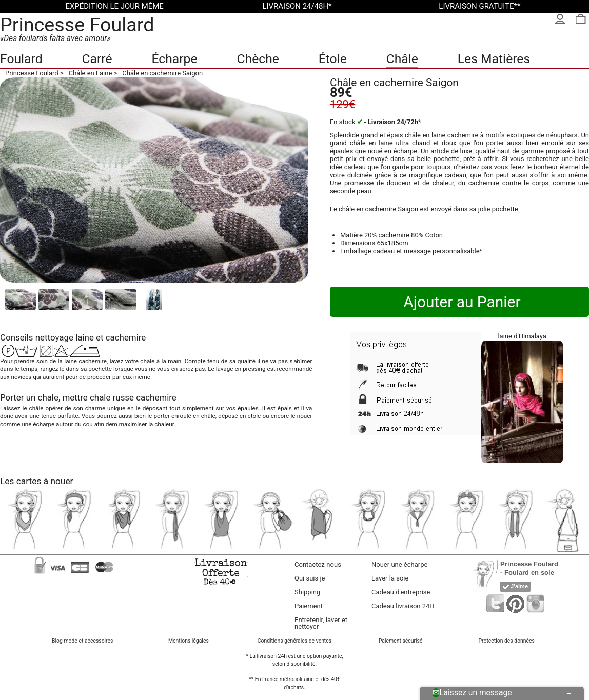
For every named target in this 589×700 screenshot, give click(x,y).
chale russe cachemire (133, 397)
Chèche (258, 59)
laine (85, 337)
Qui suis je (310, 578)
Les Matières (494, 59)
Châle (402, 59)
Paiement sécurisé (400, 641)
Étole (333, 59)
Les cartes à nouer (36, 481)
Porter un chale (29, 397)
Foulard (21, 59)
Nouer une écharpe (399, 564)
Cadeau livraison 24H (403, 606)
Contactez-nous (318, 564)
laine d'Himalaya (522, 336)
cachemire (126, 337)
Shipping (307, 592)
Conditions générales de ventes (294, 641)
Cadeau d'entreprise (401, 592)
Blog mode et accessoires (82, 641)
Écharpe (174, 59)
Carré (97, 59)
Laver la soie (390, 578)
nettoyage (54, 337)
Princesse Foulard (77, 25)
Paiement (309, 606)
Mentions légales (189, 641)
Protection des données (507, 641)
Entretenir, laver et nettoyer (321, 623)
